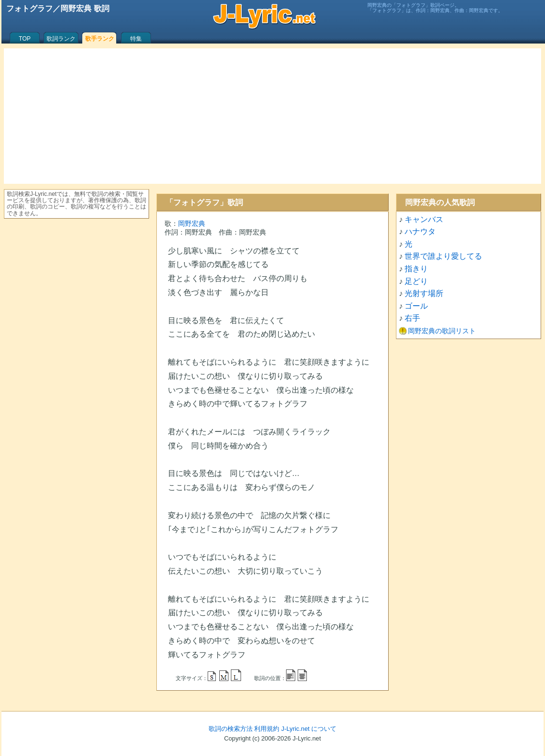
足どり (416, 281)
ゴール (416, 306)
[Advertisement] (272, 116)
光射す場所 (424, 293)
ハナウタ (420, 231)
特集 (136, 39)
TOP (25, 39)
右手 (412, 318)
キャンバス (424, 219)
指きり (416, 269)
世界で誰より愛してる (443, 256)
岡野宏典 (192, 223)
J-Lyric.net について (309, 729)
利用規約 (267, 729)
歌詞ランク (61, 39)
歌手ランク (100, 39)
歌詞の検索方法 (231, 729)
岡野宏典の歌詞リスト (442, 331)
